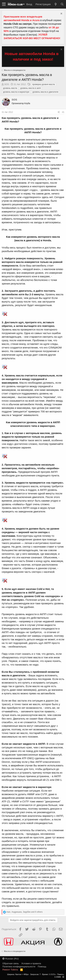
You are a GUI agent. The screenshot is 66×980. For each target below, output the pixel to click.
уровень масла (10, 88)
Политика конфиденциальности (19, 967)
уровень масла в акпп (31, 88)
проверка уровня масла (44, 84)
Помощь (42, 967)
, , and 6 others (24, 912)
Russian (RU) (11, 959)
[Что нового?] (56, 4)
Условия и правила (31, 963)
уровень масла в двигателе (45, 92)
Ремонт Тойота (10, 970)
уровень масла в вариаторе (16, 92)
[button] (4, 4)
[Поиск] (62, 4)
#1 (63, 112)
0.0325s (52, 974)
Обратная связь (11, 963)
